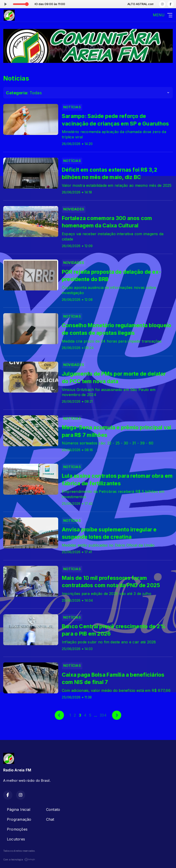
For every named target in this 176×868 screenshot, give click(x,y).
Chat (50, 819)
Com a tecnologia (19, 860)
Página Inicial (19, 809)
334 (103, 715)
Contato (53, 809)
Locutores (16, 839)
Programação (19, 819)
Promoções (17, 829)
